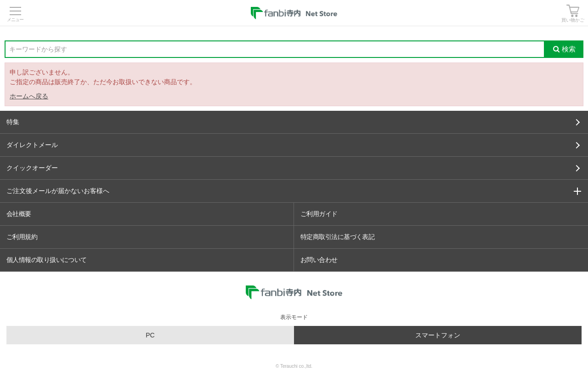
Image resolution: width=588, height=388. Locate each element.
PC (150, 335)
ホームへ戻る (29, 96)
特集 (293, 122)
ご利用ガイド (319, 214)
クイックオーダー (293, 168)
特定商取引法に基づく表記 (337, 237)
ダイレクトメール (293, 145)
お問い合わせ (319, 260)
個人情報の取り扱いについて (47, 260)
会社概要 (19, 214)
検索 (564, 49)
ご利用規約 (22, 237)
